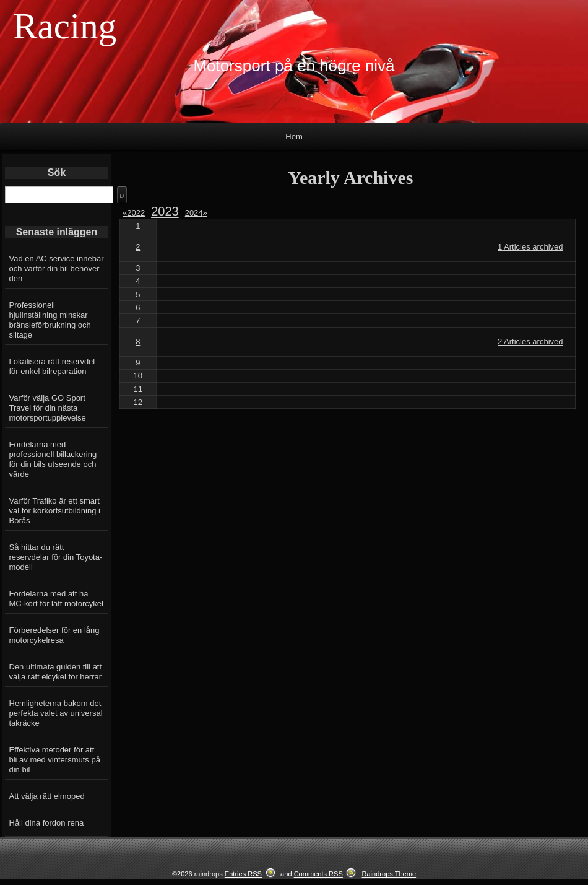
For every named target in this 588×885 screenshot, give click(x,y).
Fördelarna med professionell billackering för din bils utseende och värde (53, 459)
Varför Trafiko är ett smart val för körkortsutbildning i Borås (55, 511)
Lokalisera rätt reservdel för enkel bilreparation (52, 366)
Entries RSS (243, 874)
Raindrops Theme (389, 874)
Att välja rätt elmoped (47, 796)
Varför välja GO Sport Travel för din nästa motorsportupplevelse (48, 408)
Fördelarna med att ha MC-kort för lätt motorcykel (56, 599)
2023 (165, 211)
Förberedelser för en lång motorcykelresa (54, 635)
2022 (136, 213)
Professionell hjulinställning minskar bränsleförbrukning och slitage (50, 320)
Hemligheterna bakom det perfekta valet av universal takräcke (56, 713)
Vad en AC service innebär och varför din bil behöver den (57, 268)
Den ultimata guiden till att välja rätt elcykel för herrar (56, 672)
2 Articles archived (530, 342)
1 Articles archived (530, 247)
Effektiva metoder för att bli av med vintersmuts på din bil (55, 760)
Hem (294, 137)
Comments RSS (318, 874)
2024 (196, 213)
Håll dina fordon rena (47, 823)
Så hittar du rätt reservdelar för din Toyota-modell (56, 557)
